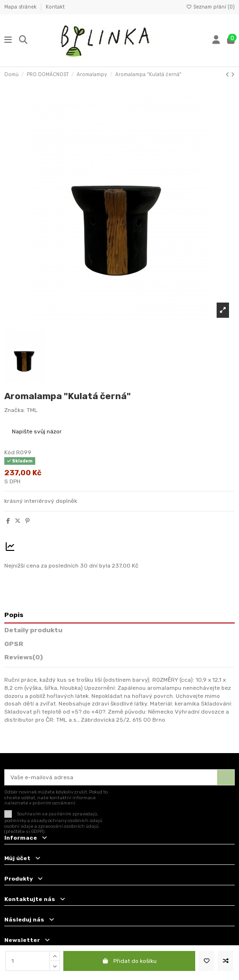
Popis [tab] (14, 615)
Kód (10, 452)
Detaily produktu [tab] (33, 630)
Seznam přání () (210, 7)
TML (32, 410)
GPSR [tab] (14, 644)
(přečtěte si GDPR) (25, 831)
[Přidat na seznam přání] (206, 961)
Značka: (15, 410)
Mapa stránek (21, 7)
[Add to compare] (225, 961)
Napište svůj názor (37, 431)
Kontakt (55, 7)
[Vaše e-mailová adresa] (111, 777)
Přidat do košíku (129, 961)
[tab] (119, 659)
